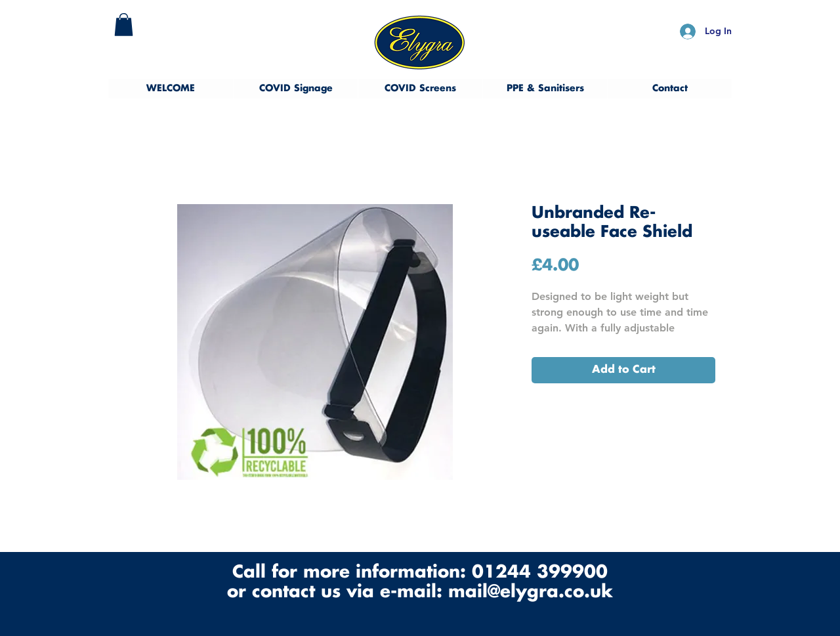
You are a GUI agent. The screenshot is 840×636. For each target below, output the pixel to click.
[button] (124, 25)
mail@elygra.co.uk (531, 592)
